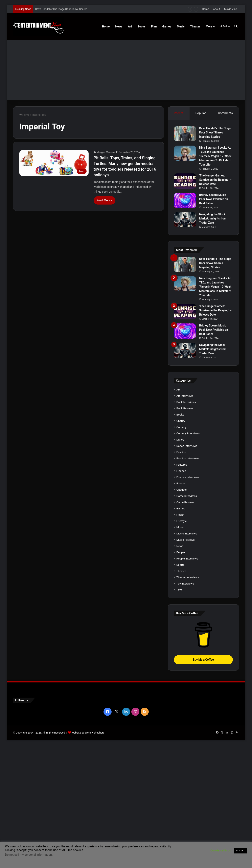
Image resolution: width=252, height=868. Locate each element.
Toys (179, 590)
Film (154, 26)
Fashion (181, 452)
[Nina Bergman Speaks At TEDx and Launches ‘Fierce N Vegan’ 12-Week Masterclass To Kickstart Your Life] (185, 153)
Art (130, 26)
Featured (182, 465)
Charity (181, 421)
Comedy (181, 427)
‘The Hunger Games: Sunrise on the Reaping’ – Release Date (215, 180)
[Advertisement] (126, 70)
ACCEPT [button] (240, 851)
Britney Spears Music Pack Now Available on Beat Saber (214, 199)
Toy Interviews (185, 584)
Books (142, 26)
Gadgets (181, 490)
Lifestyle (181, 521)
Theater (195, 26)
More (209, 26)
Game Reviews (185, 502)
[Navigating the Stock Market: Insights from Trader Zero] (185, 220)
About (217, 9)
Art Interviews (185, 396)
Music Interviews (187, 533)
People (181, 552)
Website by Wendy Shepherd (88, 733)
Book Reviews (185, 408)
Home (205, 9)
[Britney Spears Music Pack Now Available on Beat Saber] (185, 200)
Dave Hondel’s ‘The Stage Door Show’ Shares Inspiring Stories (71, 9)
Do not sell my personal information (28, 855)
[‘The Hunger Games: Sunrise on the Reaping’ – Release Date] (185, 181)
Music (181, 26)
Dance (180, 440)
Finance (181, 471)
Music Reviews (185, 540)
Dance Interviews (187, 446)
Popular (201, 113)
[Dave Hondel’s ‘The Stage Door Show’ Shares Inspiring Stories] (185, 134)
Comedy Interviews (188, 433)
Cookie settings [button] (221, 850)
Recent (179, 113)
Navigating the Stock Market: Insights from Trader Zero (213, 218)
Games (167, 26)
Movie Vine (231, 9)
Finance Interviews (188, 477)
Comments (225, 113)
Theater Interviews (188, 577)
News (119, 26)
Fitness (181, 483)
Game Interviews (187, 496)
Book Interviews (186, 402)
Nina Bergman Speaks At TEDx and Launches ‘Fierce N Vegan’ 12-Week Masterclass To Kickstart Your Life (215, 156)
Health (180, 515)
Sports (180, 565)
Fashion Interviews (188, 458)
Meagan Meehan (106, 152)
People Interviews (187, 558)
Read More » (105, 200)
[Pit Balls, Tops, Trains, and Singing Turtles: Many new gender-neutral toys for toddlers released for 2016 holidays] (54, 163)
